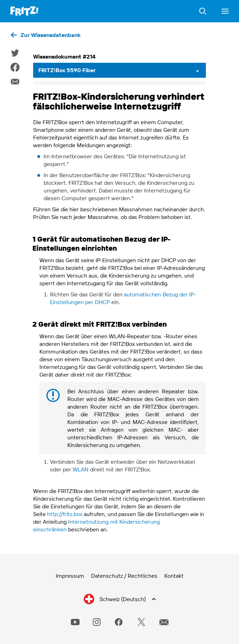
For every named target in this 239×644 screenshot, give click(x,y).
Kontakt (174, 576)
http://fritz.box (65, 514)
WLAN (81, 469)
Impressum (70, 576)
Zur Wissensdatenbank (51, 35)
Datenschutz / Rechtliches (124, 576)
